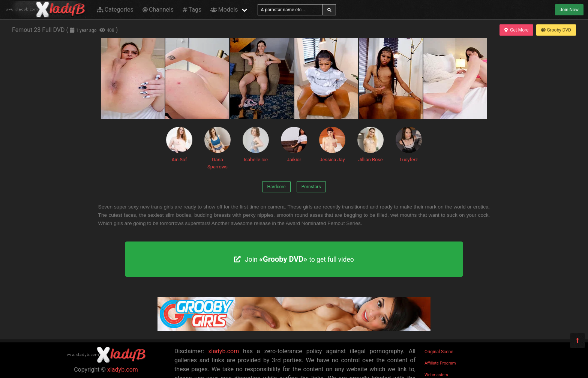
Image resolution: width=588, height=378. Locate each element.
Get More (516, 30)
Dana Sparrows (217, 148)
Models (224, 10)
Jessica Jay (332, 145)
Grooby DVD (556, 30)
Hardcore (276, 187)
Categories (115, 10)
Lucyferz (409, 145)
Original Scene (439, 352)
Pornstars (311, 187)
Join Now (569, 10)
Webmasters (436, 375)
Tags (192, 10)
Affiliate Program (440, 363)
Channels (158, 10)
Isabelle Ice (256, 145)
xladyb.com (123, 370)
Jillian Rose (370, 145)
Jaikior (294, 145)
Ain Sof (179, 145)
